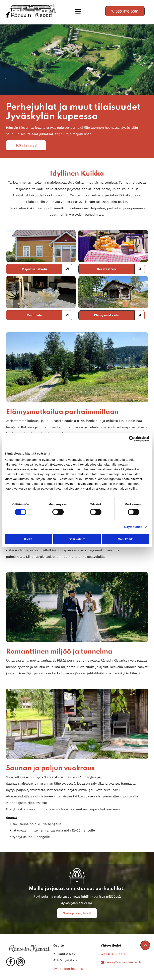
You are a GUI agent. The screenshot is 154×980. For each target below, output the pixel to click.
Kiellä (28, 539)
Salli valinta (77, 539)
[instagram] (20, 962)
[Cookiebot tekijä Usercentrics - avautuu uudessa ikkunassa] (132, 439)
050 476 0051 (113, 954)
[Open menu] (78, 11)
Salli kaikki (126, 539)
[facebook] (11, 962)
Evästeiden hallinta (68, 969)
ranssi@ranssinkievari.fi (121, 962)
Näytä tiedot (133, 527)
